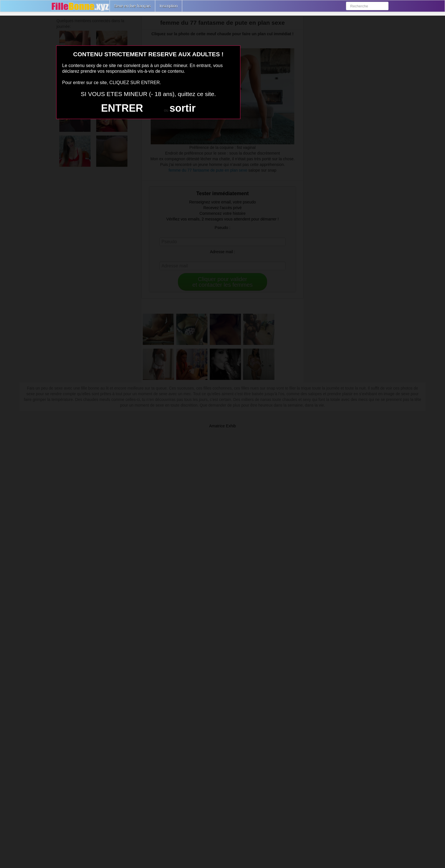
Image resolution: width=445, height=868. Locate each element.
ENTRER (122, 108)
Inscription (169, 6)
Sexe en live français (132, 6)
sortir (182, 108)
